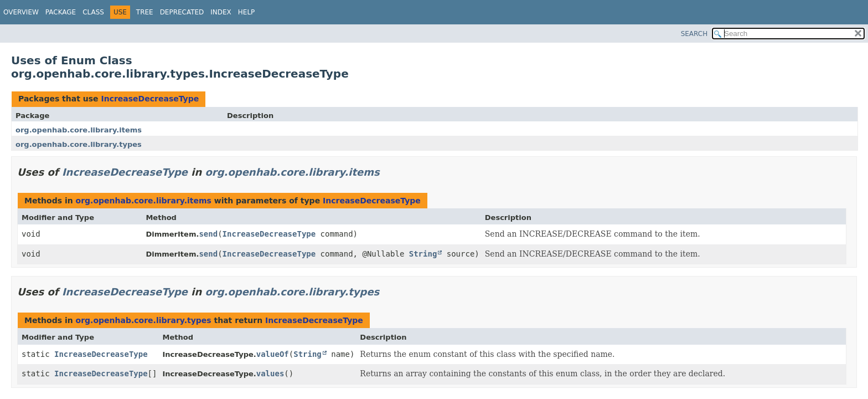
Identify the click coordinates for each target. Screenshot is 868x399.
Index (221, 12)
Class (93, 12)
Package (61, 12)
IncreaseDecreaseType (150, 99)
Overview (21, 12)
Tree (145, 12)
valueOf (273, 354)
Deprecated (182, 12)
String (423, 254)
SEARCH (694, 34)
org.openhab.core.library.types (79, 144)
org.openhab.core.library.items (79, 130)
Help (247, 12)
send (208, 234)
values (270, 374)
